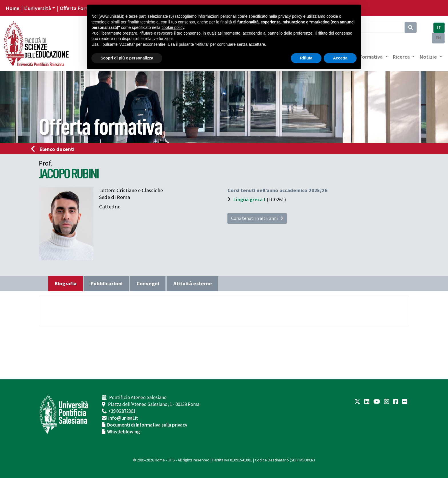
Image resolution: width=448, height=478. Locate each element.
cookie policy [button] (173, 27)
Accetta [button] (340, 58)
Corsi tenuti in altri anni (257, 218)
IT (439, 28)
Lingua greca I (249, 200)
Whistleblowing (124, 432)
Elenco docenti (55, 149)
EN (438, 38)
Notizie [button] (429, 57)
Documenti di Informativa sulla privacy (147, 425)
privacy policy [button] (290, 16)
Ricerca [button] (402, 57)
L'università (37, 8)
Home (13, 8)
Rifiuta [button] (306, 58)
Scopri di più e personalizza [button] (127, 58)
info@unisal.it (123, 418)
